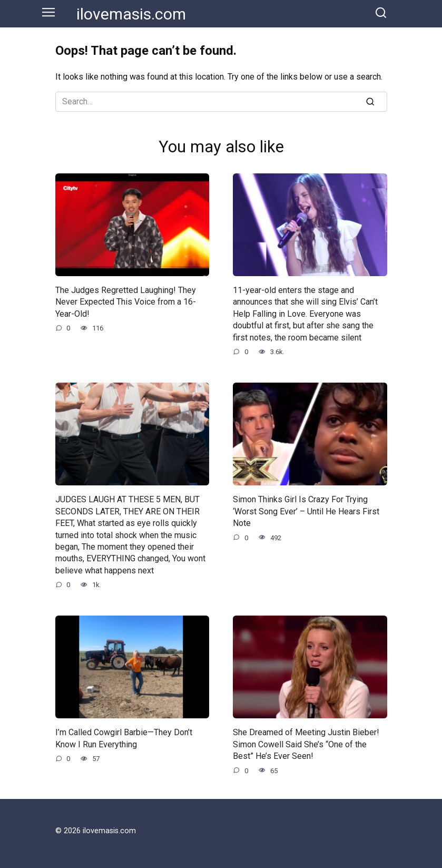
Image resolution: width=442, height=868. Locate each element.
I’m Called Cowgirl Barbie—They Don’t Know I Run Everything (124, 738)
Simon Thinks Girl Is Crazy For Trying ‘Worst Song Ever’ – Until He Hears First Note (306, 511)
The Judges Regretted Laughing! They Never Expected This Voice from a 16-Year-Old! (126, 302)
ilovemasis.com (131, 14)
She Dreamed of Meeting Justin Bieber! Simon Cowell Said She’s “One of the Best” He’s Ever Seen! (306, 744)
